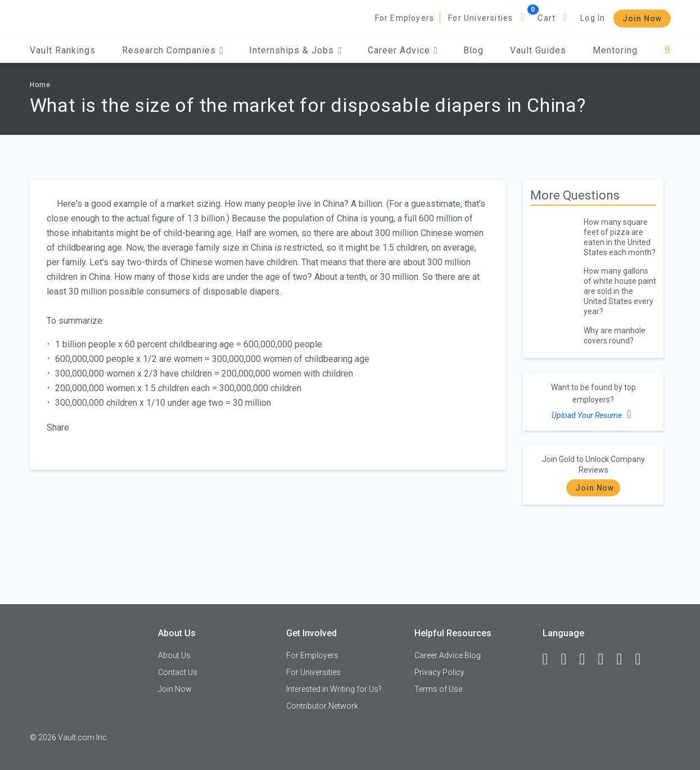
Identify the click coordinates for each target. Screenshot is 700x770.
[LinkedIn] (569, 659)
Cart (547, 18)
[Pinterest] (625, 659)
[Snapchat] (643, 659)
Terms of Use (438, 689)
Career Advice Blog (448, 655)
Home (40, 85)
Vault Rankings (63, 50)
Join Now (642, 19)
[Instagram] (606, 659)
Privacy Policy (439, 672)
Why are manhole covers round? (615, 336)
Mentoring (615, 50)
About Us (174, 655)
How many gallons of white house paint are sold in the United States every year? (620, 291)
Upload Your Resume (593, 414)
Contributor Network (322, 706)
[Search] (667, 50)
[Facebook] (550, 659)
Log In (593, 18)
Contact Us (178, 672)
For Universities (480, 18)
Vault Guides (538, 50)
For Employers (405, 18)
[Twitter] (588, 659)
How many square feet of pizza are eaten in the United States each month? (620, 237)
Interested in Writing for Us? (334, 689)
